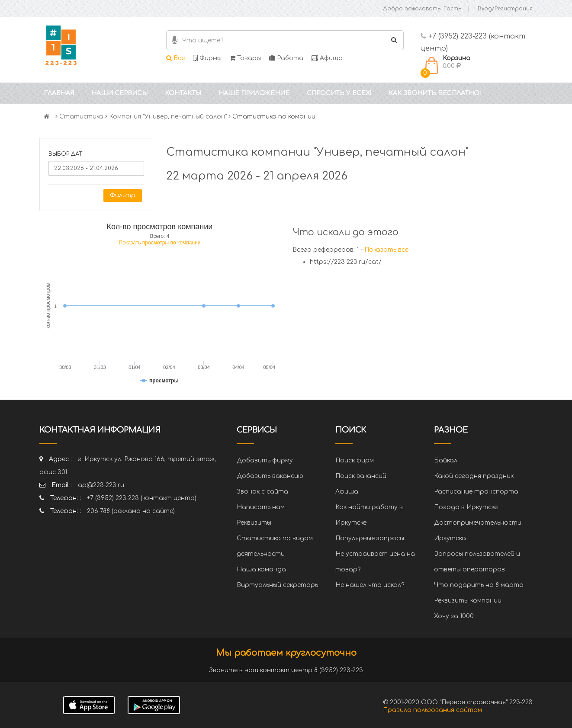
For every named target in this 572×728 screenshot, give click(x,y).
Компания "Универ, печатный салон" (168, 117)
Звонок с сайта (262, 492)
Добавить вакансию (270, 476)
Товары (245, 58)
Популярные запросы (370, 538)
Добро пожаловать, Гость (422, 9)
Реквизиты (254, 523)
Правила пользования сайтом (432, 710)
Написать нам (261, 507)
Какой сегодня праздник (474, 476)
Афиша (327, 58)
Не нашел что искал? (370, 585)
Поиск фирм (355, 460)
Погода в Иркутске (466, 507)
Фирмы (207, 58)
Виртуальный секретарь (277, 585)
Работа (286, 58)
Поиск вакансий (361, 476)
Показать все (386, 250)
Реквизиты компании (468, 601)
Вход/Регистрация (505, 9)
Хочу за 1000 (454, 616)
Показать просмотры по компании (160, 243)
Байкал (446, 460)
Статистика (81, 117)
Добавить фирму (265, 460)
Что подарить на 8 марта (479, 585)
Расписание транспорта (476, 492)
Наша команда (261, 569)
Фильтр (123, 195)
